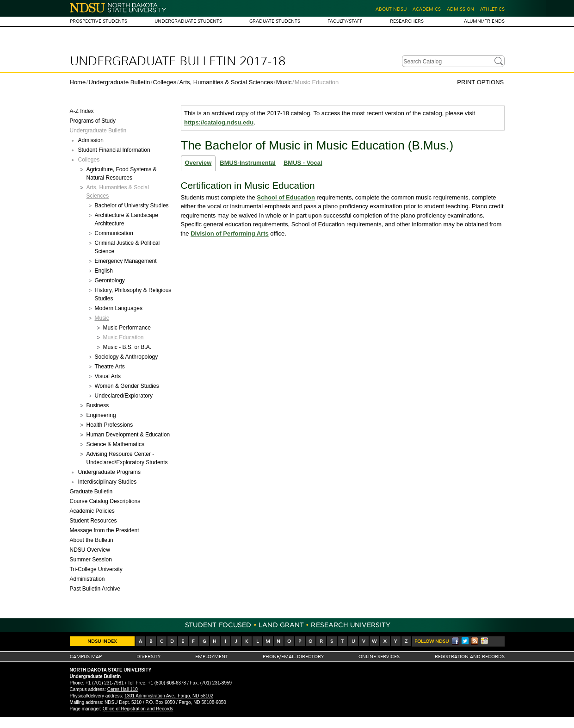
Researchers (407, 21)
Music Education (123, 337)
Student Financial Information (114, 150)
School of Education (286, 197)
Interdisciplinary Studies (108, 482)
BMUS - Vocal (303, 163)
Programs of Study (93, 121)
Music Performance (127, 328)
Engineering (101, 415)
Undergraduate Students (188, 21)
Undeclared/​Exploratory (124, 396)
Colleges (165, 82)
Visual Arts (108, 376)
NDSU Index (102, 641)
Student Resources (93, 521)
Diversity (148, 656)
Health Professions (110, 425)
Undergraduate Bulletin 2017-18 (178, 61)
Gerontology (110, 280)
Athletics (492, 9)
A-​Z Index (82, 111)
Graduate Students (275, 21)
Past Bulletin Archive (95, 589)
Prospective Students (99, 21)
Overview (198, 163)
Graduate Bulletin (91, 492)
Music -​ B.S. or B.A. (127, 347)
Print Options (480, 82)
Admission (460, 9)
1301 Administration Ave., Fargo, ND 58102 (169, 696)
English (104, 271)
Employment (212, 656)
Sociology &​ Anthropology (127, 357)
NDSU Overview (90, 550)
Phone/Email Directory (293, 656)
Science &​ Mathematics (115, 444)
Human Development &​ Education (128, 435)
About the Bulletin (92, 540)
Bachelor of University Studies (132, 205)
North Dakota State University (118, 8)
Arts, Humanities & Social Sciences (226, 82)
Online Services (379, 656)
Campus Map (86, 656)
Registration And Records (470, 656)
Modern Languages (119, 308)
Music (284, 82)
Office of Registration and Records (138, 709)
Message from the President (105, 530)
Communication (114, 233)
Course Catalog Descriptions (105, 501)
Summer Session (91, 560)
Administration (87, 579)
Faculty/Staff (345, 21)
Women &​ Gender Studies (127, 386)
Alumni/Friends (484, 21)
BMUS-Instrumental (248, 163)
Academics (427, 9)
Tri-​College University (96, 569)
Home (78, 82)
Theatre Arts (110, 367)
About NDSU (391, 9)
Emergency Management (126, 261)
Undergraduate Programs (109, 472)
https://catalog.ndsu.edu (219, 122)
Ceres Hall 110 (123, 689)
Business (98, 405)
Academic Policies (92, 511)
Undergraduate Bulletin (119, 82)
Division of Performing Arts (230, 233)
